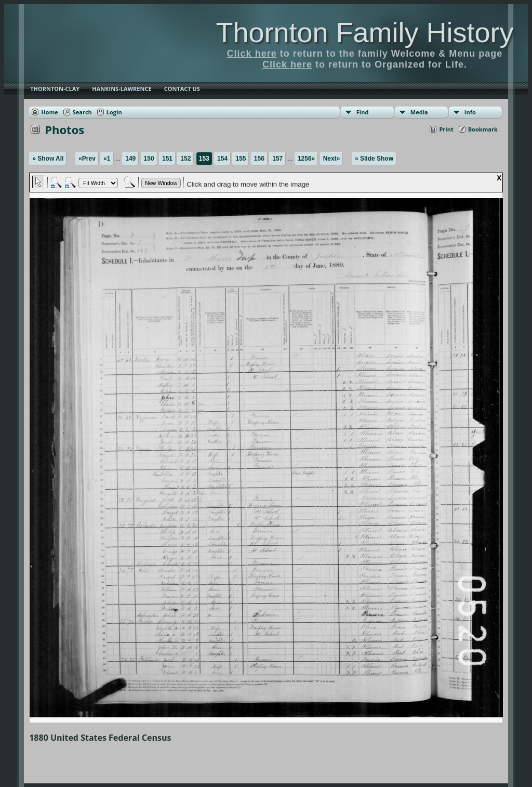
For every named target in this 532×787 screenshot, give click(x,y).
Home (50, 112)
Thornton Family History (364, 32)
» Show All (48, 159)
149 (130, 159)
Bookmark (483, 129)
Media (419, 112)
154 (222, 159)
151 (167, 159)
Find (363, 112)
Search (82, 112)
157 (277, 159)
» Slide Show (374, 159)
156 (259, 159)
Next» (332, 159)
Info (470, 112)
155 (241, 159)
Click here (252, 54)
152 (185, 159)
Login (114, 112)
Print (446, 129)
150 (149, 159)
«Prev (87, 159)
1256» (306, 159)
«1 (107, 159)
